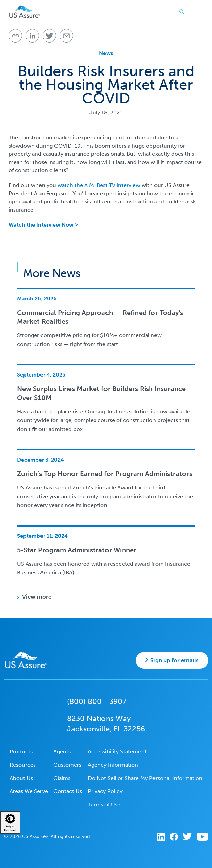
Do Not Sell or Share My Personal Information (145, 778)
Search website (180, 12)
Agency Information (113, 765)
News (106, 53)
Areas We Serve (29, 791)
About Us (21, 778)
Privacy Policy (105, 791)
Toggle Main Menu (195, 12)
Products (21, 752)
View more (37, 597)
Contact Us (68, 791)
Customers (67, 765)
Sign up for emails (175, 660)
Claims (62, 778)
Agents (62, 752)
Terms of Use (104, 805)
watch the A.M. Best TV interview (99, 185)
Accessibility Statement (117, 752)
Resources (23, 765)
